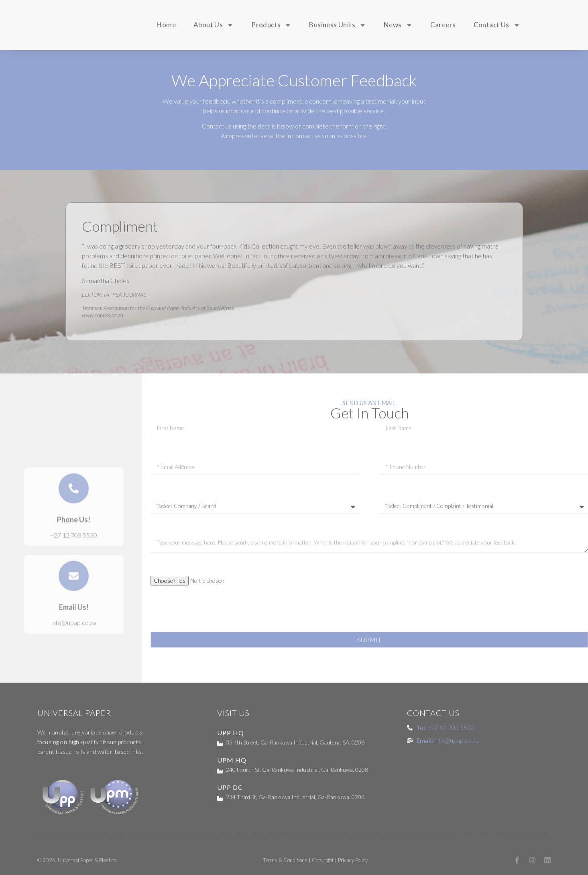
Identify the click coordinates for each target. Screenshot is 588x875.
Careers (443, 25)
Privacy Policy (353, 860)
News (398, 25)
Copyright (323, 860)
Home (166, 25)
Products (271, 25)
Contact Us (497, 25)
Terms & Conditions (285, 860)
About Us (214, 25)
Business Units (338, 25)
